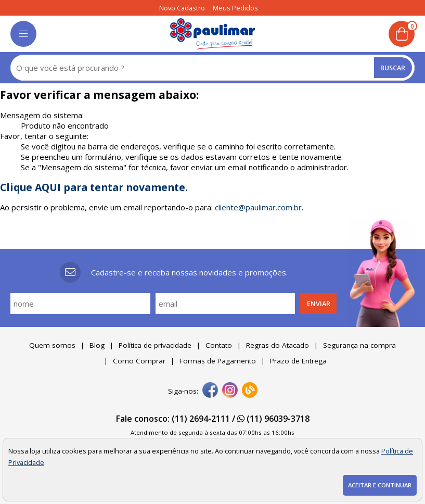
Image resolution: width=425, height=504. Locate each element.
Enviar (319, 304)
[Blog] (250, 391)
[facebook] (210, 391)
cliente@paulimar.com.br (258, 207)
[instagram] (230, 391)
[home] (212, 34)
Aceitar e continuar (380, 485)
